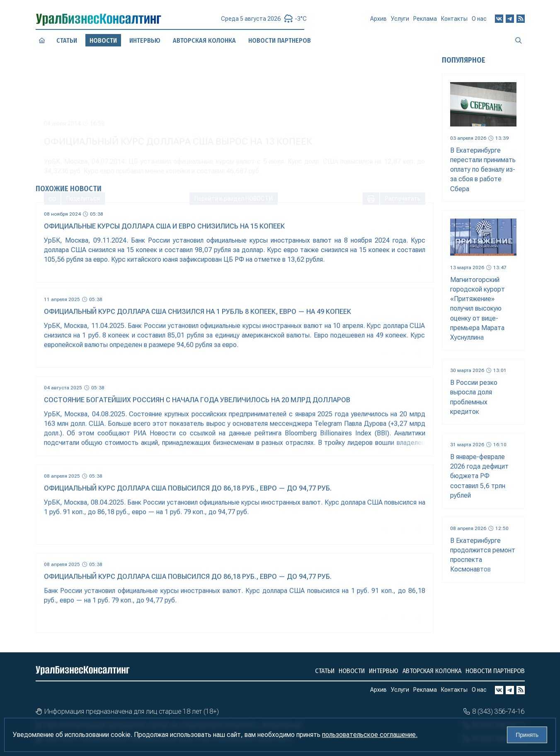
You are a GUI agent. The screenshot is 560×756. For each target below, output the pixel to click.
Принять (527, 735)
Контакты (454, 21)
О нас (479, 19)
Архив (378, 22)
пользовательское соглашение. (370, 735)
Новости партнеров (495, 671)
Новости (352, 671)
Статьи (67, 40)
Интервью (384, 671)
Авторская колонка (432, 671)
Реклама (425, 22)
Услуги (400, 22)
